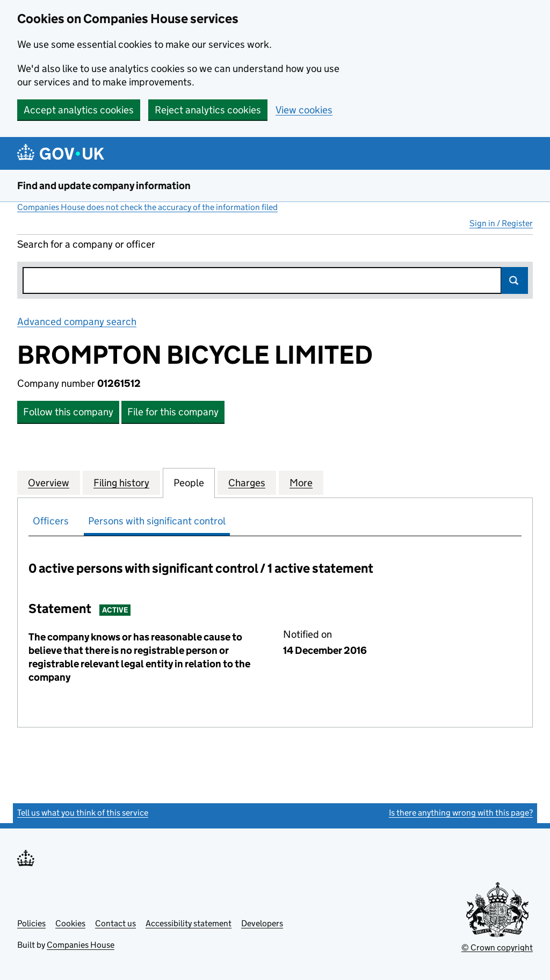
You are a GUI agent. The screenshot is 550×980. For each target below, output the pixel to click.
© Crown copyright (497, 947)
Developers (262, 923)
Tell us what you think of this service (83, 813)
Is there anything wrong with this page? (461, 813)
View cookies (304, 110)
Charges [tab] (247, 482)
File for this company (173, 412)
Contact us (115, 923)
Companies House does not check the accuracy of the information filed (147, 207)
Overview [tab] (49, 482)
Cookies (70, 923)
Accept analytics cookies (79, 110)
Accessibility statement (189, 923)
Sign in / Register (501, 223)
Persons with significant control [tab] (157, 521)
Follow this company (68, 412)
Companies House (81, 945)
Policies (31, 923)
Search (515, 280)
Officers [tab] (51, 521)
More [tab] (301, 482)
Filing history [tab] (121, 482)
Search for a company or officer (86, 244)
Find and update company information (104, 186)
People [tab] (189, 482)
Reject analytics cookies (208, 110)
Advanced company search (77, 322)
